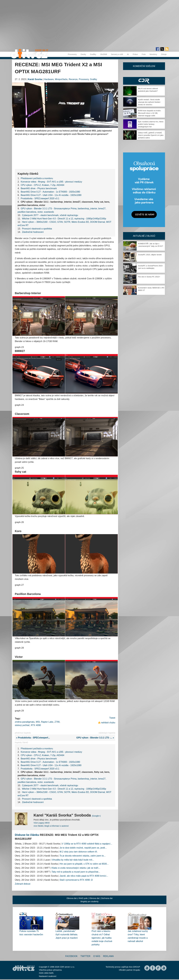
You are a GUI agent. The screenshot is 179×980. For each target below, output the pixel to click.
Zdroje (164, 54)
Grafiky (93, 54)
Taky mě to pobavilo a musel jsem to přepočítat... (76, 872)
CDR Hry (144, 81)
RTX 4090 (36, 725)
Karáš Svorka (35, 79)
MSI (38, 722)
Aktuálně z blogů (144, 236)
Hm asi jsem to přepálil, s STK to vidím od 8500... (84, 864)
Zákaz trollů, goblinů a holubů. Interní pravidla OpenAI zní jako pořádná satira (151, 135)
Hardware (49, 79)
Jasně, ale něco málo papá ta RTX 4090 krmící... (84, 876)
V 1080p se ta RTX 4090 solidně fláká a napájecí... (87, 844)
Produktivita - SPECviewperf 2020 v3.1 (40, 198)
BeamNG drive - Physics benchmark (39, 188)
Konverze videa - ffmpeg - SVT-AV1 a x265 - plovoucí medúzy (51, 182)
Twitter (85, 956)
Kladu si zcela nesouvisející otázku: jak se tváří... (76, 868)
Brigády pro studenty (89, 901)
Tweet (112, 718)
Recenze (73, 79)
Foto (144, 54)
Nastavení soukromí (48, 976)
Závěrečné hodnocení (33, 232)
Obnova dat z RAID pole (77, 898)
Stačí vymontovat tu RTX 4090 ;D (76, 880)
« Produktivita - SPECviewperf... (32, 738)
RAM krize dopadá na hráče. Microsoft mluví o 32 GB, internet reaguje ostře (150, 113)
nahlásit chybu (108, 723)
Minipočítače (61, 79)
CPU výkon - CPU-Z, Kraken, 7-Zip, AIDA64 (42, 185)
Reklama (108, 956)
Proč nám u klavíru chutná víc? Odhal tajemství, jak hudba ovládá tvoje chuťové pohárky (102, 938)
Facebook (71, 956)
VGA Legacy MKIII (42, 823)
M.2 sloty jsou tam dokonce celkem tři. (79, 852)
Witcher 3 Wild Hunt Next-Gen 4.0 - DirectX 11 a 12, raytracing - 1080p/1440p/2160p (64, 219)
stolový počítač (22, 725)
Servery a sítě (117, 54)
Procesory (72, 54)
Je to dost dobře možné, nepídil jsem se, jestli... (83, 848)
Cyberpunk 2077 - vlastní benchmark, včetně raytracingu (50, 215)
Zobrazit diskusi (23, 884)
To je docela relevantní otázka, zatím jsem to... (83, 856)
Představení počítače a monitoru (37, 178)
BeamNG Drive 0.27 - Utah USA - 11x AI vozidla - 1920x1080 (51, 195)
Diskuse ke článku (27, 835)
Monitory (153, 54)
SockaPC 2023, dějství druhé (150, 255)
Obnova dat (94, 898)
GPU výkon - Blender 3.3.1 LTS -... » (96, 738)
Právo (135, 54)
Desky (83, 54)
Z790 (57, 722)
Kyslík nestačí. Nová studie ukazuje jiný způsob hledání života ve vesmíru (149, 102)
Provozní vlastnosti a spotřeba (37, 229)
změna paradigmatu (25, 722)
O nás (97, 956)
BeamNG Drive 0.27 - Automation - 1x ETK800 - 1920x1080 (50, 192)
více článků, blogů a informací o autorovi (51, 826)
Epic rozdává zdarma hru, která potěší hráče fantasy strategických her (151, 124)
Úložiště (104, 54)
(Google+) (96, 816)
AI (128, 54)
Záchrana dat (107, 898)
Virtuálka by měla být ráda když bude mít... (73, 860)
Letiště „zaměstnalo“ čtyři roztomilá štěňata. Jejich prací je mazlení (67, 935)
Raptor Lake (47, 722)
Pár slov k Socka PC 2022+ (149, 277)
